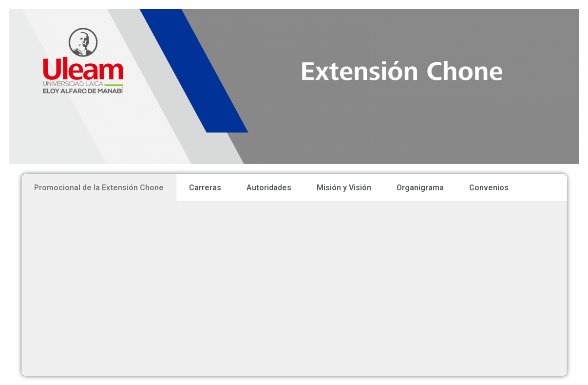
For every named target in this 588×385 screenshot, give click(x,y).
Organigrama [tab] (420, 188)
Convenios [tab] (489, 188)
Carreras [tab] (205, 188)
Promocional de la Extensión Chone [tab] (99, 188)
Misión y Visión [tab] (344, 188)
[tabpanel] (294, 289)
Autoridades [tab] (269, 188)
